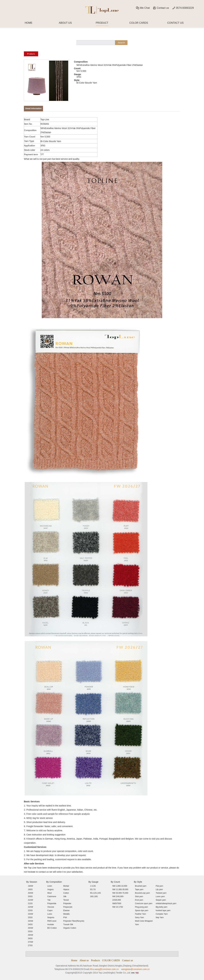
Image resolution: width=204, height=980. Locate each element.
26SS (30, 938)
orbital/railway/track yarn (166, 903)
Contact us (161, 8)
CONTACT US (175, 23)
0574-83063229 (183, 8)
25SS (30, 931)
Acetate (51, 924)
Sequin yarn (161, 900)
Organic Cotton (70, 928)
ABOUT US (65, 23)
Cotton (66, 893)
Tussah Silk (68, 924)
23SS (30, 917)
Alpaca (66, 889)
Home (74, 960)
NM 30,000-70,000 (120, 893)
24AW (30, 921)
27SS (30, 945)
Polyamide (52, 903)
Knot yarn (139, 900)
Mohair (66, 886)
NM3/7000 (117, 903)
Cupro (50, 910)
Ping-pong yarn (141, 907)
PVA (65, 917)
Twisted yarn (161, 893)
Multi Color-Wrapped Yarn (144, 923)
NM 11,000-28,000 (120, 889)
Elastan (66, 910)
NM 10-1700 (118, 907)
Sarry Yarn (139, 917)
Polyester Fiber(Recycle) (74, 921)
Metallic (67, 914)
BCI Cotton (52, 928)
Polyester (67, 903)
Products (31, 54)
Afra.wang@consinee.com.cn (104, 969)
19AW (30, 886)
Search (121, 43)
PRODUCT (102, 23)
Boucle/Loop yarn (142, 893)
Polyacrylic (68, 907)
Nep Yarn (160, 917)
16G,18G (94, 896)
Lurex (50, 914)
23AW (30, 914)
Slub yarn (139, 896)
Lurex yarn (160, 896)
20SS (30, 896)
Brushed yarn (141, 886)
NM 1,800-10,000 (120, 886)
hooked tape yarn (163, 910)
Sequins (51, 917)
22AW (30, 907)
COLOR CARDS (139, 23)
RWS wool (52, 921)
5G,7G (93, 889)
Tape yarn (139, 889)
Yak (49, 900)
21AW (30, 900)
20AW (30, 893)
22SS (30, 910)
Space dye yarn (142, 910)
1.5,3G (93, 886)
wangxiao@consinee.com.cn (135, 969)
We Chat (143, 8)
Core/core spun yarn (144, 903)
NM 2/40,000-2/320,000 (118, 898)
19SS (30, 889)
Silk (65, 896)
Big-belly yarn (162, 907)
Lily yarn (159, 889)
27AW (30, 942)
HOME (29, 23)
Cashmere (52, 896)
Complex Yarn (162, 914)
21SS (30, 903)
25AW (30, 928)
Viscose (51, 907)
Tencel (66, 900)
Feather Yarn (140, 914)
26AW (30, 935)
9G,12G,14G (95, 893)
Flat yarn (159, 886)
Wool (49, 893)
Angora (50, 889)
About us (84, 960)
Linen (50, 886)
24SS (30, 924)
